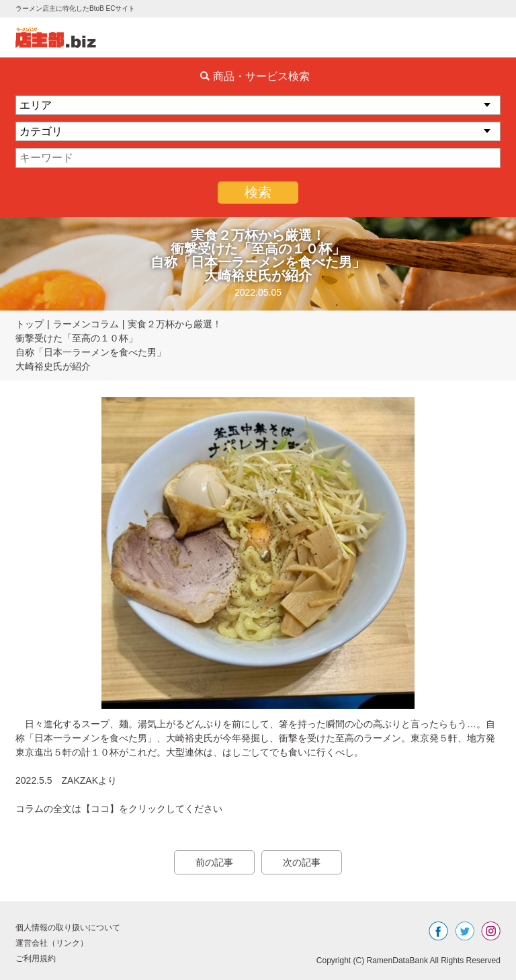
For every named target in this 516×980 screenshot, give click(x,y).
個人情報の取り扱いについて (68, 928)
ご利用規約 (36, 958)
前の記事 (214, 862)
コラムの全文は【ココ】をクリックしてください (119, 809)
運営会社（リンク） (52, 943)
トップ (30, 324)
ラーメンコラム (86, 324)
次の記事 (302, 862)
